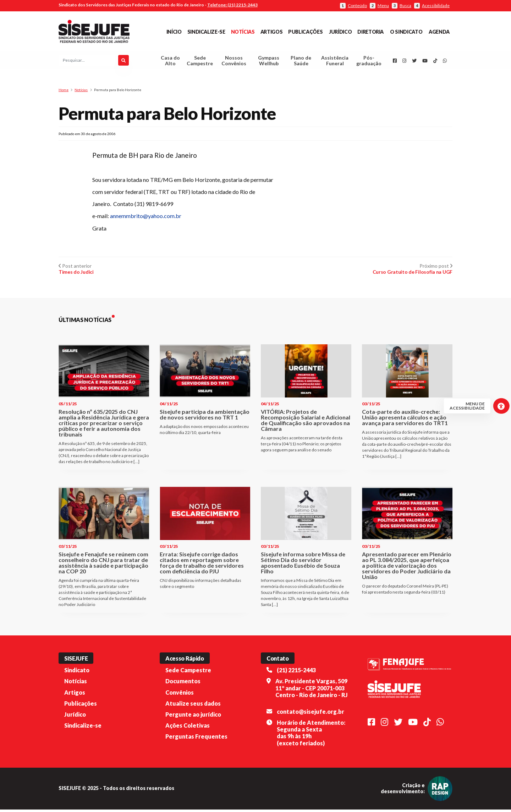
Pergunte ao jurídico (193, 717)
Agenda (439, 32)
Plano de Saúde (301, 62)
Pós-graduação (369, 62)
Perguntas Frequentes (196, 739)
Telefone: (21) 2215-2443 (232, 5)
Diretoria (370, 32)
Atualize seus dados (193, 706)
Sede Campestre (200, 62)
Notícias (243, 32)
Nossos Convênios (234, 62)
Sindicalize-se (206, 32)
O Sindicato (406, 32)
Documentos (183, 683)
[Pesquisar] (123, 62)
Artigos (271, 32)
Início (174, 32)
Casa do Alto (170, 62)
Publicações (305, 32)
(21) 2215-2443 (296, 672)
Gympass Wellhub (269, 62)
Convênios (180, 695)
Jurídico (340, 32)
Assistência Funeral (335, 62)
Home (64, 92)
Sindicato (77, 672)
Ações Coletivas (188, 728)
